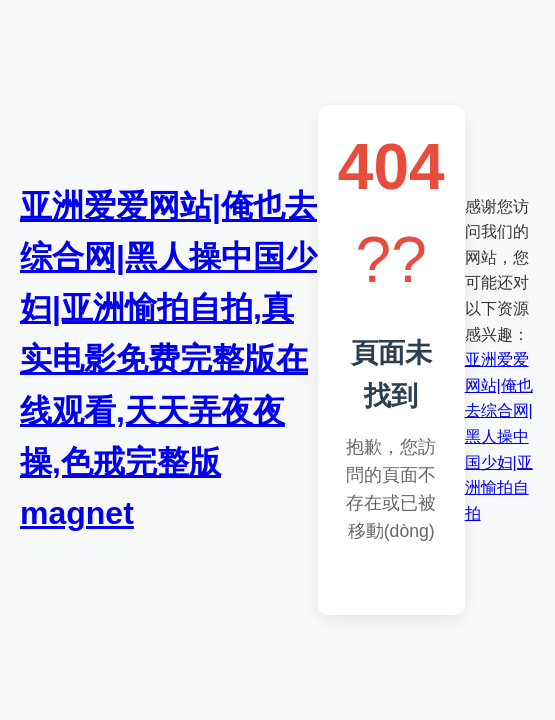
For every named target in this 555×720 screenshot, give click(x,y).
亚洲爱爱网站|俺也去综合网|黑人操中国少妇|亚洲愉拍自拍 (499, 436)
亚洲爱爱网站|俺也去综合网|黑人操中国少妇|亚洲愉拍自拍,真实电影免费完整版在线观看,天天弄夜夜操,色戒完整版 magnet (168, 359)
